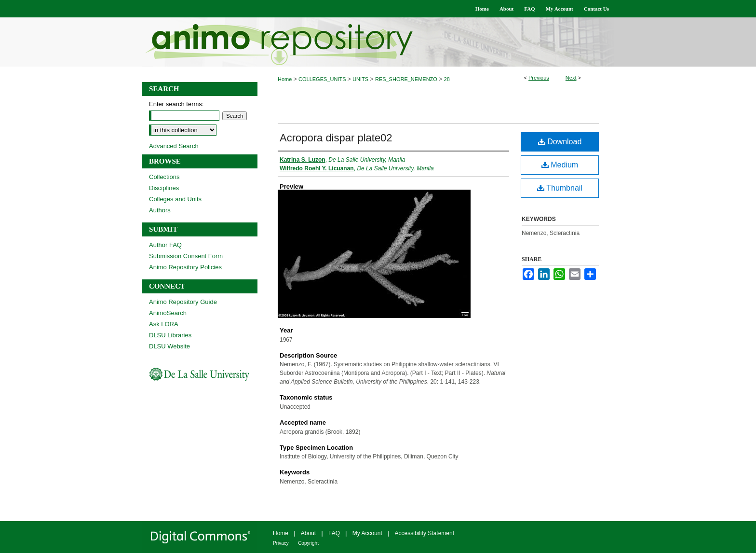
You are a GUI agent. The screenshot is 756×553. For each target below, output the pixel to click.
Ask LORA (164, 324)
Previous (539, 78)
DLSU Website (169, 346)
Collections (164, 177)
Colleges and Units (175, 199)
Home (285, 79)
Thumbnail (560, 188)
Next (571, 78)
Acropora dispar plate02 (336, 138)
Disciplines (164, 188)
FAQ (334, 533)
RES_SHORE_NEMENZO (406, 79)
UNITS (360, 79)
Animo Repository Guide (183, 302)
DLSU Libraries (170, 335)
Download (560, 142)
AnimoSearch (168, 313)
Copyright (308, 543)
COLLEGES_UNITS (322, 79)
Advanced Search (174, 146)
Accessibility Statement (425, 533)
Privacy (281, 543)
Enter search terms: (176, 104)
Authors (160, 210)
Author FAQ (165, 245)
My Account (367, 533)
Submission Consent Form (186, 256)
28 (447, 79)
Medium (560, 165)
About (308, 533)
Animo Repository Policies (185, 267)
